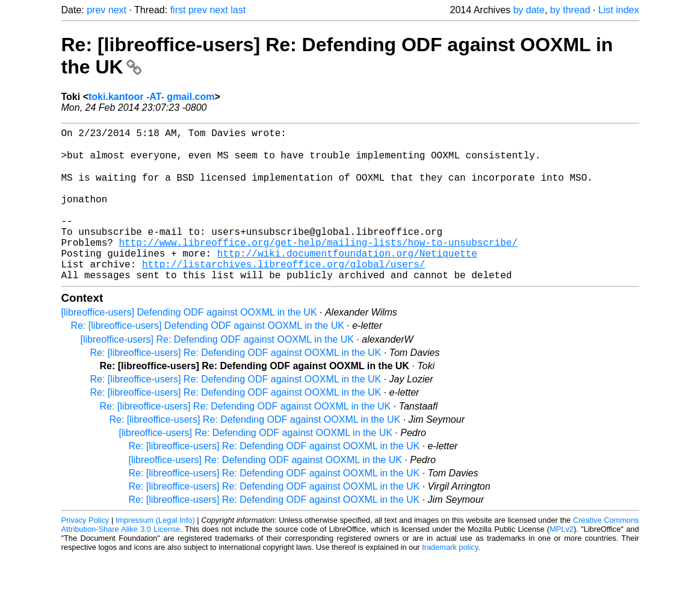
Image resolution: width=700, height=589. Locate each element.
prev (96, 10)
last (238, 10)
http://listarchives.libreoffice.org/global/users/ (283, 294)
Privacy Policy (85, 553)
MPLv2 (562, 562)
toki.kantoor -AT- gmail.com (152, 97)
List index (619, 10)
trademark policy (450, 580)
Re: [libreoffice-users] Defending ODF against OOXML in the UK (208, 358)
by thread (570, 10)
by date (528, 10)
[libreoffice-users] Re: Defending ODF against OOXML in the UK (217, 372)
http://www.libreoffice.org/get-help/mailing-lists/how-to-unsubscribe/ (318, 267)
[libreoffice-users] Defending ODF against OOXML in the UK (189, 345)
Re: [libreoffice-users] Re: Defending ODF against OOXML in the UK (236, 385)
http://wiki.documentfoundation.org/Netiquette (347, 281)
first (178, 10)
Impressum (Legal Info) (155, 553)
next (117, 10)
